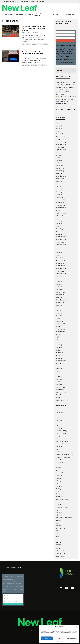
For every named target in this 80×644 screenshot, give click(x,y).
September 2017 (61, 400)
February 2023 (60, 231)
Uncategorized (60, 528)
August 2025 (60, 152)
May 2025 (59, 160)
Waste (58, 534)
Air (23, 44)
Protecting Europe (62, 507)
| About (45, 2)
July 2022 (58, 247)
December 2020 (61, 297)
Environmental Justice (63, 457)
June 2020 (59, 313)
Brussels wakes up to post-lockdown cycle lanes (34, 28)
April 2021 (59, 287)
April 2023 (59, 226)
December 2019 (61, 329)
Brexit (57, 425)
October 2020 (60, 303)
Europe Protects (61, 465)
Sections (9, 15)
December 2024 (61, 173)
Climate (58, 436)
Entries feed (60, 551)
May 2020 (59, 316)
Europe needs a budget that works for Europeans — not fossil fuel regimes (65, 102)
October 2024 (60, 179)
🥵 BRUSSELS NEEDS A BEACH (66, 97)
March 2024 (59, 197)
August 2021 (59, 276)
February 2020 (60, 324)
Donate (59, 15)
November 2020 (61, 300)
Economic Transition (62, 444)
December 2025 (61, 142)
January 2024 (60, 202)
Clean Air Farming (61, 433)
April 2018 (59, 382)
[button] (77, 627)
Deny (59, 638)
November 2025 (61, 144)
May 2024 (59, 192)
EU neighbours (60, 462)
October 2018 (60, 366)
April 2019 (59, 350)
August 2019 (60, 340)
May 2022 (59, 253)
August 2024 (60, 184)
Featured (59, 468)
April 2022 (59, 255)
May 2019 (59, 348)
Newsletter (19, 15)
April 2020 (59, 318)
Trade (57, 523)
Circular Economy (61, 431)
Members (27, 65)
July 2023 (59, 218)
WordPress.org (60, 556)
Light (57, 483)
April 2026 (59, 131)
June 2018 (59, 376)
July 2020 (59, 311)
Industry (58, 481)
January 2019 (60, 358)
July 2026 (59, 123)
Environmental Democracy (64, 454)
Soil (57, 515)
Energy (58, 452)
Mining (58, 491)
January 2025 (60, 171)
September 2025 (61, 150)
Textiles (58, 520)
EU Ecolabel (60, 460)
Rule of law (59, 512)
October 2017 (60, 398)
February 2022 (60, 260)
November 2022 (61, 239)
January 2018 (60, 390)
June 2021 (59, 282)
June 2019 (59, 345)
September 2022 (61, 245)
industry (58, 478)
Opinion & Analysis (38, 15)
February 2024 (60, 200)
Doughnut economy (62, 441)
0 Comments (35, 44)
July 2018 (59, 374)
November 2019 (61, 332)
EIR (57, 449)
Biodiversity (59, 420)
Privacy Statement (60, 641)
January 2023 (60, 234)
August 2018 (60, 371)
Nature (58, 494)
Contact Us (37, 630)
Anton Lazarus (26, 33)
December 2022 (61, 237)
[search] (74, 70)
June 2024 (59, 189)
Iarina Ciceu (25, 56)
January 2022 (60, 263)
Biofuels (58, 423)
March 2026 (59, 134)
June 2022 (59, 250)
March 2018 (59, 384)
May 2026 (59, 129)
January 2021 (60, 295)
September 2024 (61, 181)
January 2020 (60, 326)
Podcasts (29, 15)
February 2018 (60, 387)
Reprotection (60, 510)
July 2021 (58, 279)
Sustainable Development (64, 518)
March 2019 (59, 353)
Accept (47, 638)
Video (53, 15)
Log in (58, 548)
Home (28, 630)
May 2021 (59, 284)
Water (58, 536)
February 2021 (60, 292)
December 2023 (61, 205)
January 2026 (60, 139)
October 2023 (60, 210)
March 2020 (59, 321)
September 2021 (61, 274)
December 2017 (61, 392)
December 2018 (61, 361)
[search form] (66, 70)
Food (57, 470)
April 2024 (59, 194)
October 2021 (60, 271)
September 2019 (61, 337)
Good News (59, 476)
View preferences (72, 638)
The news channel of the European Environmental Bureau (22, 2)
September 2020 (61, 305)
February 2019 (60, 355)
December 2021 (61, 266)
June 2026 (59, 126)
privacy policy (68, 61)
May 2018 (59, 379)
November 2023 (61, 208)
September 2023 (61, 213)
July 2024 (59, 187)
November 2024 (61, 176)
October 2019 (60, 334)
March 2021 (59, 289)
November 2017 (61, 395)
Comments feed (61, 553)
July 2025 (59, 155)
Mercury (58, 489)
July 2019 (59, 342)
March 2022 (59, 258)
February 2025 (60, 168)
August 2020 (60, 308)
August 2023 (60, 216)
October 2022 (60, 242)
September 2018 (61, 369)
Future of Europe (61, 473)
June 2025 (59, 158)
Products (59, 505)
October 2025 (60, 147)
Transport (28, 44)
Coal (57, 439)
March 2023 (59, 229)
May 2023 (59, 224)
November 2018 (61, 363)
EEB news (59, 447)
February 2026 (60, 137)
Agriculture (59, 412)
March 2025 (59, 166)
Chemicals (59, 428)
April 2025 (59, 163)
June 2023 (59, 221)
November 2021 (61, 268)
